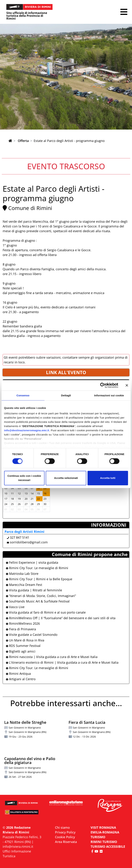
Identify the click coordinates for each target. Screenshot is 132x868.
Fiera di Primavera (21, 629)
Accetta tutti (108, 478)
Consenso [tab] (23, 395)
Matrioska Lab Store (22, 574)
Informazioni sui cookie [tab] (109, 395)
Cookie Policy (65, 837)
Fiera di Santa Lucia (87, 722)
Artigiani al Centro (21, 679)
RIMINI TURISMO (104, 842)
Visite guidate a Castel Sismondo (32, 635)
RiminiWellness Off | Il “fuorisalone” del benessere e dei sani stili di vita (61, 618)
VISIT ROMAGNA (103, 827)
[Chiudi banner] (127, 385)
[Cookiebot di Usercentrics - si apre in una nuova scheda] (103, 385)
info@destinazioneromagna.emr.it (27, 430)
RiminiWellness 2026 (23, 623)
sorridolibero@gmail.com (29, 542)
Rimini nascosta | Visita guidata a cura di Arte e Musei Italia (52, 657)
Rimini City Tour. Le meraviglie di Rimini (37, 568)
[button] (124, 12)
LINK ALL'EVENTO (66, 372)
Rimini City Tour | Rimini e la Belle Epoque (39, 579)
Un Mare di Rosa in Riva (25, 640)
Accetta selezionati (66, 478)
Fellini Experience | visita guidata (32, 562)
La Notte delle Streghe (25, 722)
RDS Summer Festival (23, 646)
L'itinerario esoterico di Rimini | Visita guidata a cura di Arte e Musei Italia (62, 662)
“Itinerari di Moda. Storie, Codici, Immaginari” (41, 596)
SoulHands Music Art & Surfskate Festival (38, 601)
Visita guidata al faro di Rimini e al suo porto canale (46, 612)
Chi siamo (62, 827)
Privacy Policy (65, 832)
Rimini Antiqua (18, 674)
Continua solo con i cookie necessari (24, 478)
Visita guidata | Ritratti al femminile (34, 590)
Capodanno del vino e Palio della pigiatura (30, 760)
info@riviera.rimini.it (18, 846)
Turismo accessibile (108, 846)
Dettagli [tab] (66, 395)
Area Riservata (66, 842)
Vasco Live (15, 607)
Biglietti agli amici (21, 651)
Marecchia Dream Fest (24, 585)
